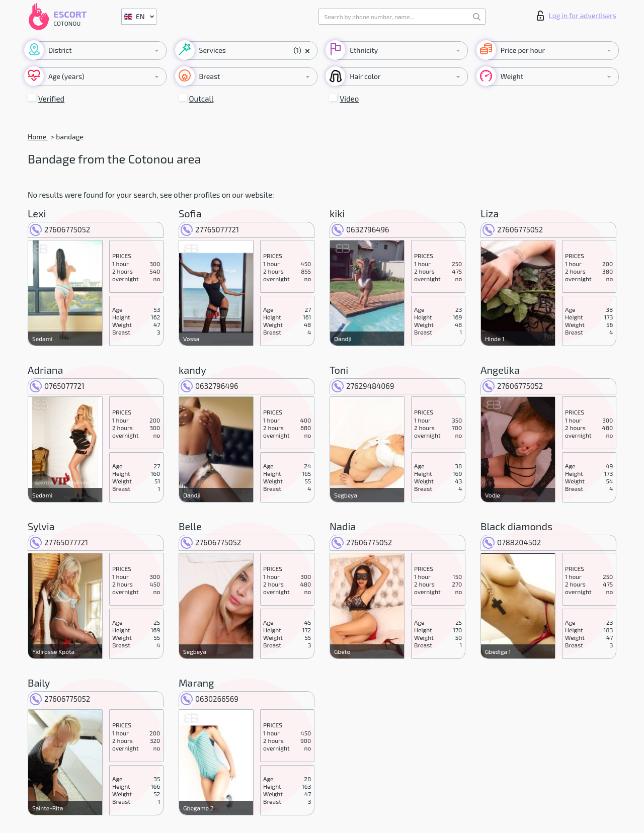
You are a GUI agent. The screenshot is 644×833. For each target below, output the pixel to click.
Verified (51, 99)
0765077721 (57, 386)
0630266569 (210, 699)
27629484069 (363, 386)
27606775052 (60, 229)
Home (38, 137)
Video (349, 99)
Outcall (202, 99)
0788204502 (512, 542)
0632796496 (360, 229)
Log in (577, 16)
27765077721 (210, 229)
